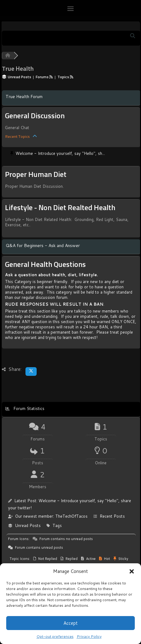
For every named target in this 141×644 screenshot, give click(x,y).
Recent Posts (112, 516)
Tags (57, 525)
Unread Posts (28, 525)
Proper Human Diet (36, 175)
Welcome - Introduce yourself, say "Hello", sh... (60, 153)
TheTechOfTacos (71, 516)
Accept (70, 623)
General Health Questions (45, 265)
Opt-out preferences (55, 636)
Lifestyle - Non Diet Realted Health (60, 208)
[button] (132, 571)
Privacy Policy (89, 636)
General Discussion (35, 116)
